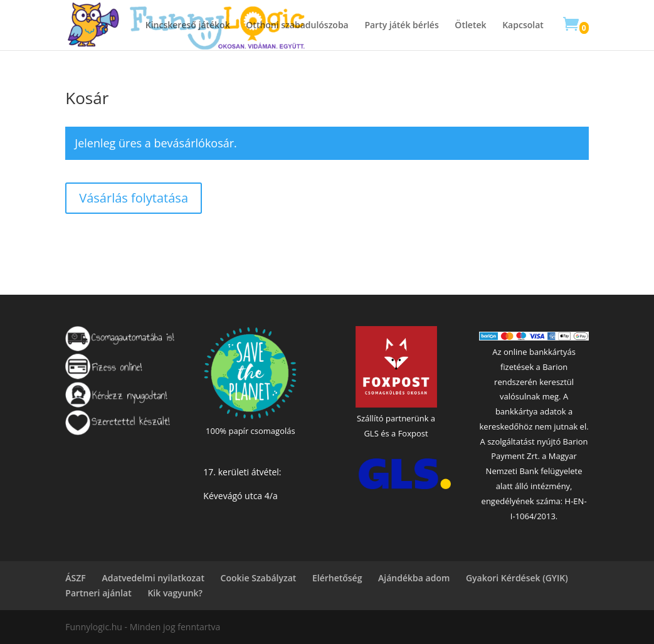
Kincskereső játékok (188, 26)
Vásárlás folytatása (134, 198)
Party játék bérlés (401, 26)
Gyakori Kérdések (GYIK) (517, 578)
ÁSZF (75, 578)
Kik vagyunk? (175, 593)
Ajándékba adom (414, 578)
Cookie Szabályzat (259, 578)
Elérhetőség (337, 578)
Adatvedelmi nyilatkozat (153, 578)
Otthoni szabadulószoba (297, 26)
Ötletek (470, 26)
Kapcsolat (523, 26)
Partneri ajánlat (98, 593)
